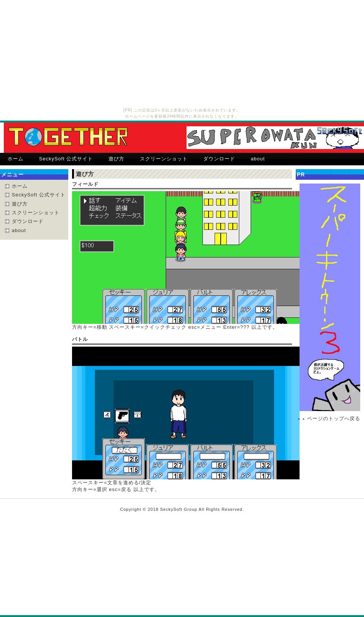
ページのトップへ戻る (334, 418)
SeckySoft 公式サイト (66, 159)
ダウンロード (219, 159)
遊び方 (116, 159)
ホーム (16, 159)
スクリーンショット (164, 159)
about (258, 159)
